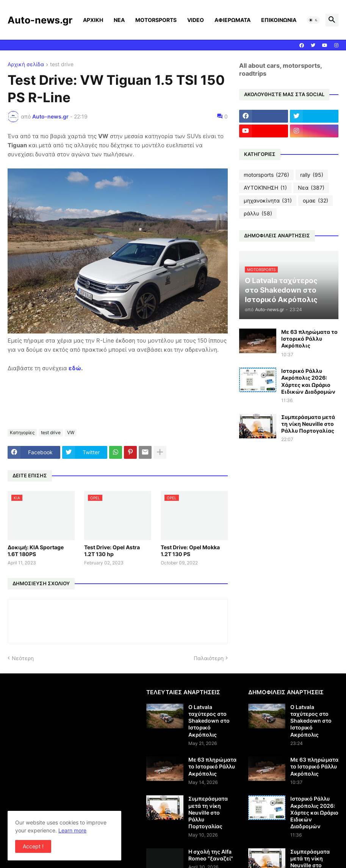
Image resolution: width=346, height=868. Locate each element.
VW (71, 432)
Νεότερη (23, 658)
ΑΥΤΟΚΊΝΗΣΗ (265, 188)
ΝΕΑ (119, 20)
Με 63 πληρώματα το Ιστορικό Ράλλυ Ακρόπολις (309, 339)
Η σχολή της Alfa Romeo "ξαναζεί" (211, 855)
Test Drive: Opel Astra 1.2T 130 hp (112, 551)
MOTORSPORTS (156, 20)
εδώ (75, 368)
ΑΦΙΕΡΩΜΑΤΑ (232, 20)
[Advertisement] (71, 742)
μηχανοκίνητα (268, 201)
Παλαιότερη (209, 658)
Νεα (311, 188)
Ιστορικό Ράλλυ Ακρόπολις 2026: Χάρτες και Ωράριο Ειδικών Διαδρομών (308, 381)
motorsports (266, 175)
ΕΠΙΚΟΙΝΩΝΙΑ (279, 20)
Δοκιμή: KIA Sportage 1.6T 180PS (36, 551)
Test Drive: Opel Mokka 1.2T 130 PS (190, 551)
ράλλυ (258, 213)
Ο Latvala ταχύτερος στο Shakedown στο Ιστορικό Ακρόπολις (209, 721)
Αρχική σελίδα (26, 65)
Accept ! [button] (33, 846)
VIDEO (196, 20)
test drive (62, 65)
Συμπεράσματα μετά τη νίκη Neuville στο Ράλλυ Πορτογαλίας (308, 424)
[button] (313, 20)
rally (312, 175)
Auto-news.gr (40, 20)
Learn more (72, 830)
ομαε (315, 201)
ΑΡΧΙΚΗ (93, 20)
